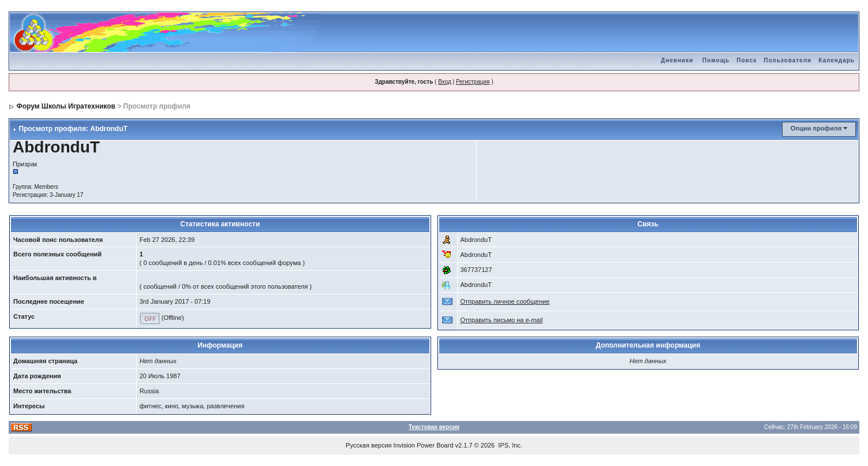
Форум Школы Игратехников (66, 106)
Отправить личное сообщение (505, 301)
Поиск (747, 60)
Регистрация (473, 82)
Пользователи (787, 60)
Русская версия (368, 445)
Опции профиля (816, 128)
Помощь (716, 60)
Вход (445, 82)
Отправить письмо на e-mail (502, 320)
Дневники (677, 60)
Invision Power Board (424, 445)
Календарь (837, 60)
